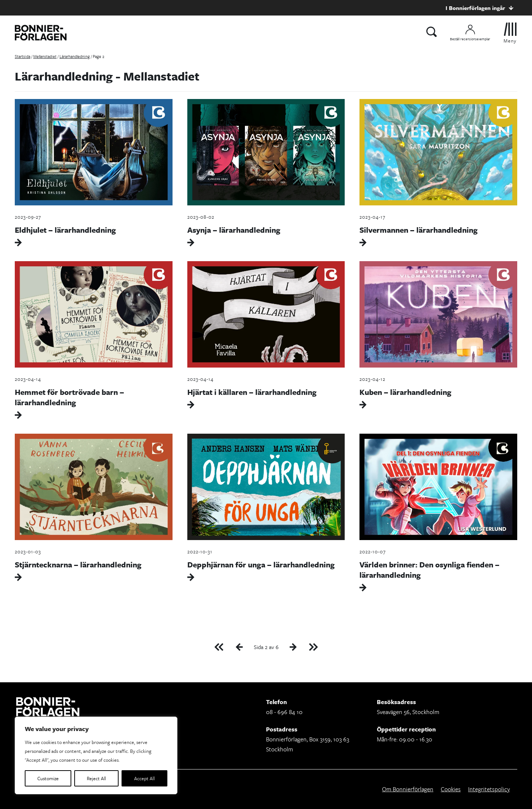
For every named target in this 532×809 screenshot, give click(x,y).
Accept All (144, 778)
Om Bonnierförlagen (408, 789)
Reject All (96, 778)
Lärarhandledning (75, 56)
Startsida (23, 56)
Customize (48, 778)
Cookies (451, 789)
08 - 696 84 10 (284, 712)
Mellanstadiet (45, 56)
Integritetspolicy (489, 789)
